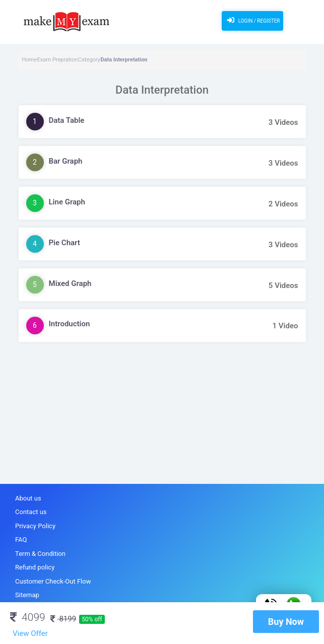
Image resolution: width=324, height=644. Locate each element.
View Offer (30, 633)
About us (28, 498)
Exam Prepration (58, 60)
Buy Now (286, 622)
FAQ (21, 540)
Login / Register (252, 20)
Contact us (31, 512)
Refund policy (35, 567)
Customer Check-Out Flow (53, 581)
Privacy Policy (35, 526)
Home (30, 60)
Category (89, 60)
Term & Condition (40, 554)
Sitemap (27, 595)
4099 (28, 617)
